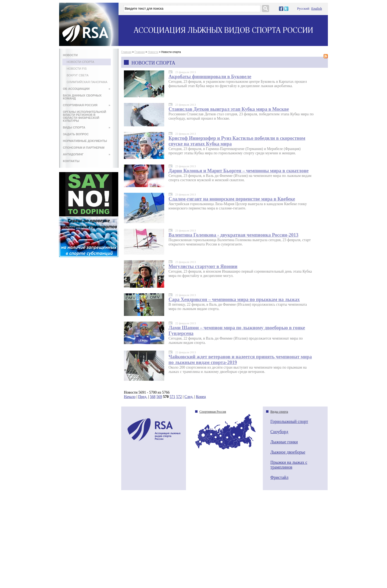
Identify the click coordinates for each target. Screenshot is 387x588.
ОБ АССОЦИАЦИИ (87, 89)
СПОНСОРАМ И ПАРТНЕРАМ (84, 148)
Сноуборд (279, 432)
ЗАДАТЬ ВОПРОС (76, 134)
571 (172, 397)
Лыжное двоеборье (288, 452)
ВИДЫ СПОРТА (87, 127)
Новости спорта (80, 62)
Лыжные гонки (284, 442)
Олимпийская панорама (87, 82)
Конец (201, 397)
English (317, 8)
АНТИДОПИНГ (87, 154)
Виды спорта (279, 412)
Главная (126, 52)
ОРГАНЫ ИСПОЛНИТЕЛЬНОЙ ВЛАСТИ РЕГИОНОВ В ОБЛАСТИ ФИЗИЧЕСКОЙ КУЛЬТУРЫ (85, 116)
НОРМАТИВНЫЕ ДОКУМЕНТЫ (85, 141)
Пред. (143, 397)
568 (153, 397)
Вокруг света (78, 75)
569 (159, 397)
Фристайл (279, 477)
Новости (153, 52)
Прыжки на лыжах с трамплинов (289, 465)
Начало (130, 397)
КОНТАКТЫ (71, 161)
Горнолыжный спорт (289, 421)
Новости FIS (77, 69)
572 (179, 397)
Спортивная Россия (213, 412)
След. (189, 397)
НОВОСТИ (70, 55)
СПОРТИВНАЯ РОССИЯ (87, 105)
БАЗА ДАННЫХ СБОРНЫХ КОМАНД (82, 97)
